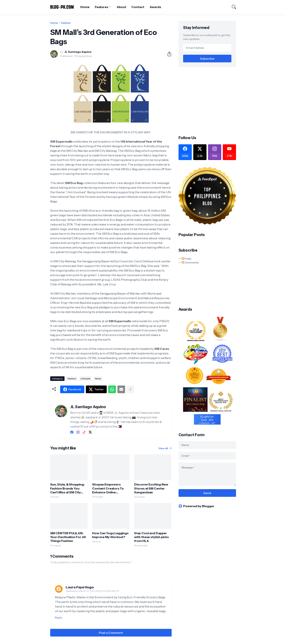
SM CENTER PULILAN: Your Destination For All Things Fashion (68, 537)
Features (102, 7)
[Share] (168, 54)
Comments (190, 263)
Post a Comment (111, 633)
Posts (186, 259)
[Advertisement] (211, 101)
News (98, 379)
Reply (59, 618)
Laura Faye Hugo (80, 587)
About (121, 7)
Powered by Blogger (196, 506)
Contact (138, 7)
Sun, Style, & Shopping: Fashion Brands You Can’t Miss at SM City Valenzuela (67, 488)
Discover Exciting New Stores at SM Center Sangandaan (151, 488)
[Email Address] (207, 48)
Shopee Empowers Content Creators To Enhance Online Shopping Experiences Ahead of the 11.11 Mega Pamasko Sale (109, 488)
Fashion (66, 23)
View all (163, 448)
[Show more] (130, 389)
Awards (155, 7)
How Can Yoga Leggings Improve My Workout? (110, 535)
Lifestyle (86, 379)
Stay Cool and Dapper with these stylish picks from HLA (151, 537)
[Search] (232, 7)
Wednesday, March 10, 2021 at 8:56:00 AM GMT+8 (92, 591)
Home (85, 7)
